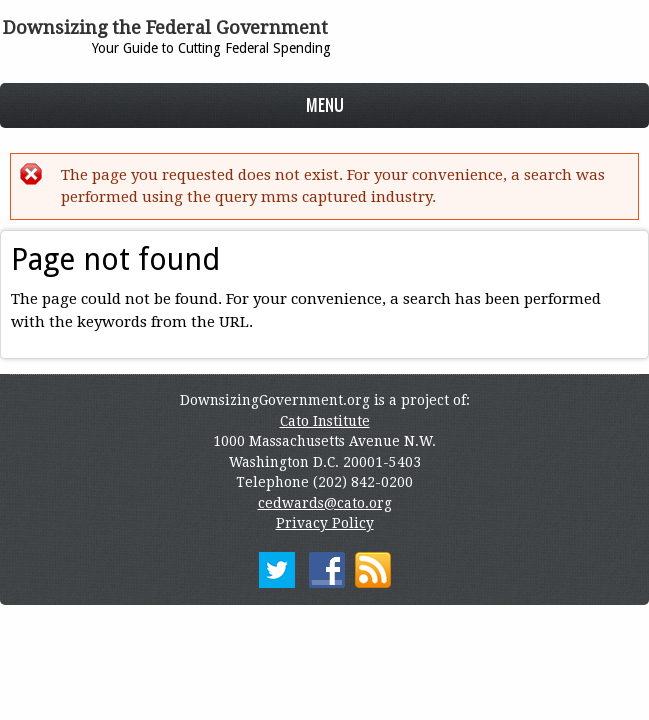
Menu (325, 104)
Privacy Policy (325, 523)
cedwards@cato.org (325, 503)
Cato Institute (325, 421)
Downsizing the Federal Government (165, 27)
